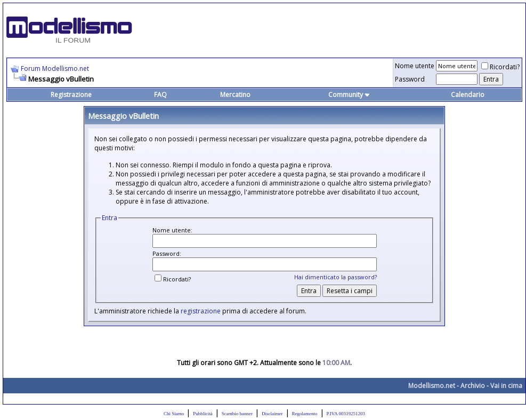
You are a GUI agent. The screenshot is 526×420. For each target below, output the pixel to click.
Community (349, 95)
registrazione (201, 311)
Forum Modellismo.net (55, 68)
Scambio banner (237, 414)
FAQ (160, 95)
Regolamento (305, 414)
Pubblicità (203, 414)
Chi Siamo (174, 414)
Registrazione (71, 95)
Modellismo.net (432, 386)
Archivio (473, 386)
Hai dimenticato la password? (335, 277)
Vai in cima (506, 386)
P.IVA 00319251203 (346, 414)
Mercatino (235, 95)
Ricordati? (500, 67)
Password (410, 79)
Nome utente (415, 66)
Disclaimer (272, 414)
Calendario (468, 95)
